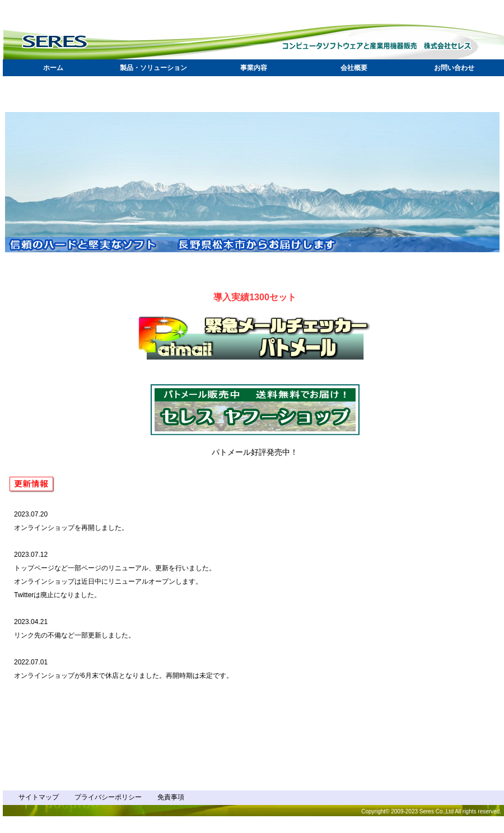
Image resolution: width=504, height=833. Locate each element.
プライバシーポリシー (108, 797)
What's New (137, 599)
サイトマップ (39, 797)
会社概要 (354, 68)
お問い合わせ (454, 68)
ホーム (53, 68)
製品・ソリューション (153, 68)
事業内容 (254, 68)
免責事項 (171, 797)
